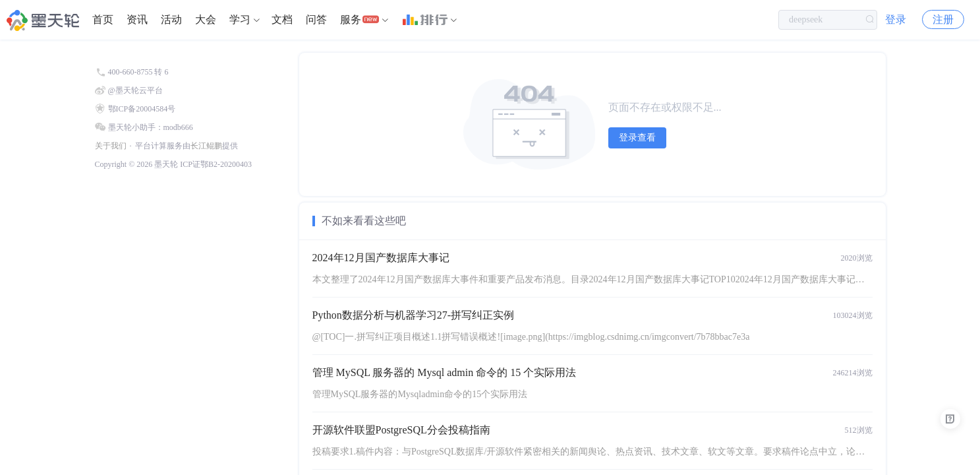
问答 (316, 19)
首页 (103, 19)
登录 (896, 19)
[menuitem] (103, 20)
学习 (240, 19)
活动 (171, 19)
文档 (282, 19)
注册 (943, 19)
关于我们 (111, 146)
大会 (206, 19)
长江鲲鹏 (206, 146)
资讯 (137, 19)
